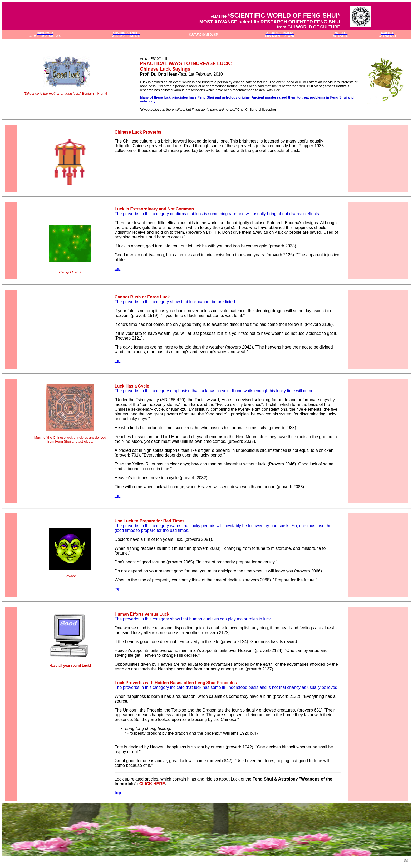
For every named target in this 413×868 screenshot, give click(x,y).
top (117, 269)
